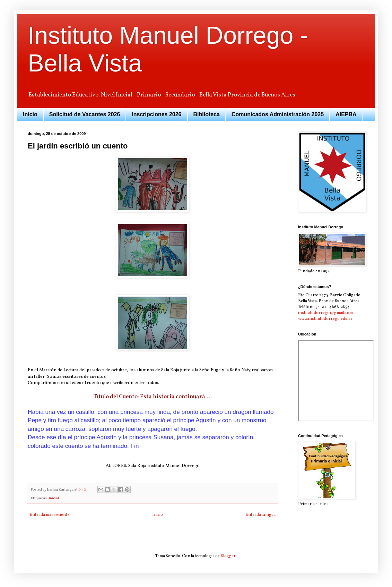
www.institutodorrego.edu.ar (325, 319)
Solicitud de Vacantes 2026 (85, 114)
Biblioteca (207, 114)
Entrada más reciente (49, 515)
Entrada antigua (260, 515)
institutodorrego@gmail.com (325, 313)
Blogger (228, 556)
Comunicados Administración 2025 (278, 114)
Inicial (54, 498)
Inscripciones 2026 (156, 114)
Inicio (30, 114)
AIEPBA (346, 114)
